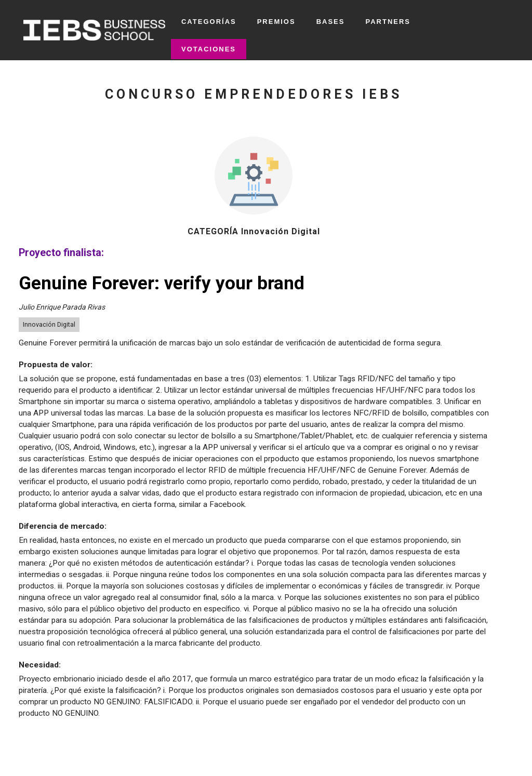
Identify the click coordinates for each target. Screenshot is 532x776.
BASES (331, 22)
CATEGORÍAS (209, 22)
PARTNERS (388, 22)
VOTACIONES (209, 49)
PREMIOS (276, 22)
